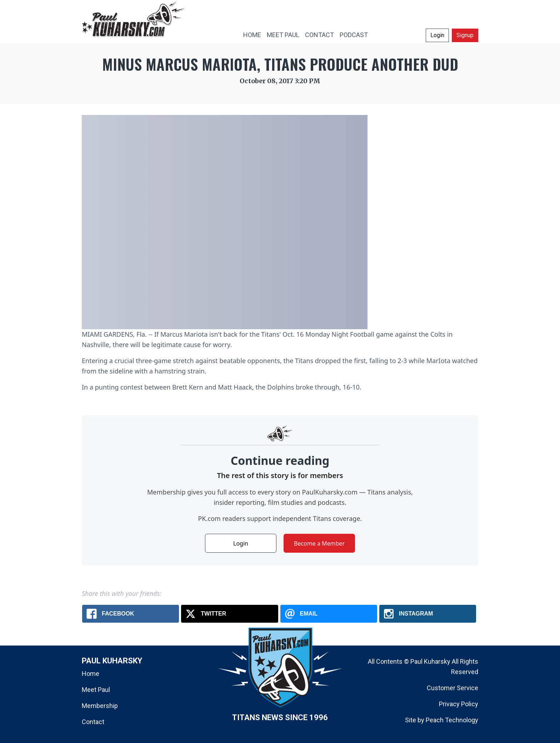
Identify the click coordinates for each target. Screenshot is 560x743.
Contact (93, 722)
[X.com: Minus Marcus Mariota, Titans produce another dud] (229, 614)
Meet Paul (96, 690)
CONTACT (319, 35)
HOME (252, 35)
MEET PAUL (283, 35)
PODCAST (354, 35)
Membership (100, 706)
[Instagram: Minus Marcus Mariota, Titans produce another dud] (428, 614)
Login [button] (437, 35)
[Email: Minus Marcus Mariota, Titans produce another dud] (329, 614)
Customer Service (452, 688)
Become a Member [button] (319, 543)
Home (91, 674)
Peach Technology (452, 720)
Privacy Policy (459, 704)
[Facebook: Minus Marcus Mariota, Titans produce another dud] (131, 614)
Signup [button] (465, 35)
